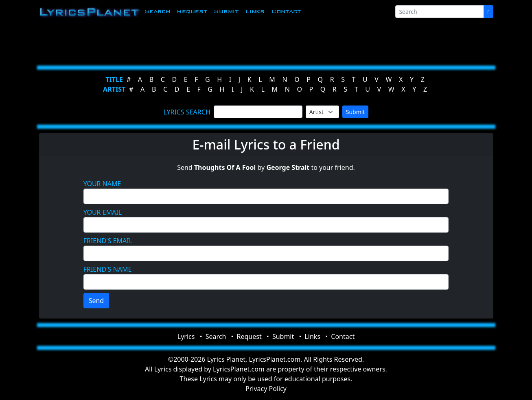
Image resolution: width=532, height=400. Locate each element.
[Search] (440, 12)
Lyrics (186, 336)
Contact (286, 11)
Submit (226, 11)
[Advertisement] (263, 43)
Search (157, 11)
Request (192, 11)
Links (255, 11)
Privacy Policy (266, 389)
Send (96, 301)
